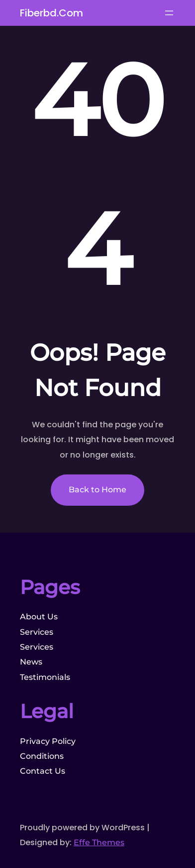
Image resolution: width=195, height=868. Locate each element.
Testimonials (45, 677)
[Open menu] (169, 13)
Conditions (42, 756)
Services (37, 632)
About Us (39, 617)
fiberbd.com (51, 13)
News (31, 662)
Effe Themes (99, 842)
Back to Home (97, 490)
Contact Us (43, 771)
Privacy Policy (48, 741)
